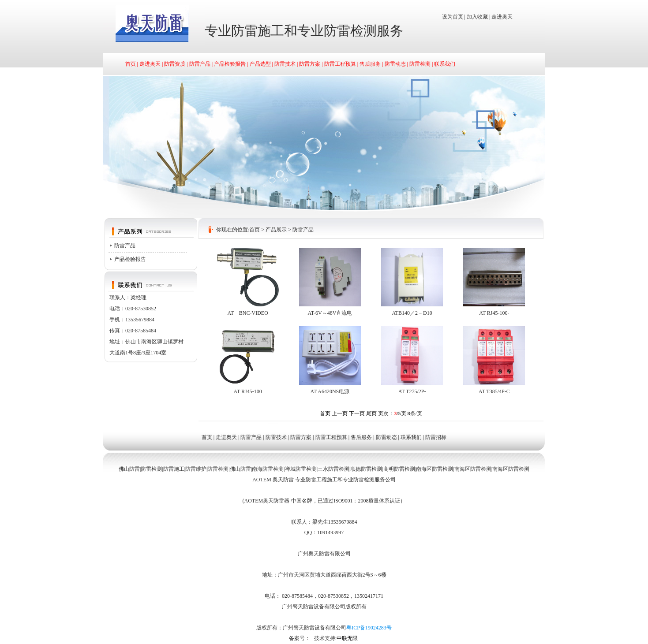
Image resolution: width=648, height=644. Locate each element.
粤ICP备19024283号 (369, 628)
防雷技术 (285, 64)
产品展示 (276, 230)
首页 (131, 64)
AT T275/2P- (412, 391)
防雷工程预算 (340, 64)
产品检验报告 (230, 64)
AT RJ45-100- (494, 313)
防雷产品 (200, 64)
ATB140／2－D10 (412, 313)
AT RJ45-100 (248, 391)
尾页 (371, 413)
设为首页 (453, 17)
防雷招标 (436, 437)
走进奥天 (502, 17)
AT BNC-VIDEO (247, 313)
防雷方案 (310, 64)
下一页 (357, 413)
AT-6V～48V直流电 (330, 313)
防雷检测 (420, 64)
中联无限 (347, 638)
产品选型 (260, 64)
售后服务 (370, 64)
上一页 (340, 413)
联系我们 (445, 64)
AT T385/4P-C (494, 391)
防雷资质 (175, 64)
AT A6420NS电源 (330, 391)
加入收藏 (477, 17)
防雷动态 (395, 64)
